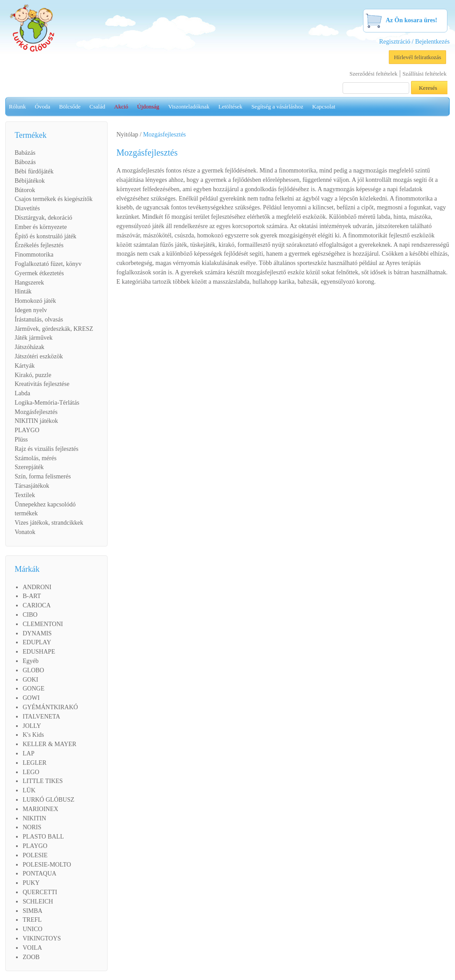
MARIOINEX (40, 809)
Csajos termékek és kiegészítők (54, 199)
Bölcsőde (70, 106)
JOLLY (32, 726)
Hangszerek (29, 283)
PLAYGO (27, 430)
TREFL (32, 920)
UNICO (32, 929)
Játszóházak (30, 347)
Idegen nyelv (31, 310)
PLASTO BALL (43, 837)
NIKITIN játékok (36, 421)
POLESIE (35, 855)
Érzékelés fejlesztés (39, 245)
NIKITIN (34, 818)
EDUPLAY (37, 642)
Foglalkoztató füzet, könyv (48, 264)
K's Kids (33, 735)
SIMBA (32, 911)
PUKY (31, 883)
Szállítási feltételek (425, 74)
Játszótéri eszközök (39, 356)
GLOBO (33, 670)
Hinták (23, 291)
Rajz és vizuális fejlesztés (46, 449)
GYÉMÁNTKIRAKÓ (50, 707)
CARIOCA (37, 605)
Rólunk (17, 106)
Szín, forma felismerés (43, 476)
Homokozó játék (35, 301)
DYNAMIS (37, 633)
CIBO (30, 615)
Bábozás (25, 162)
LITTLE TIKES (43, 781)
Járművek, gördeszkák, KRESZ (54, 329)
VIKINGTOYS (42, 938)
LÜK (29, 790)
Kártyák (25, 366)
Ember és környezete (41, 227)
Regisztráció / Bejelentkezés (414, 42)
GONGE (34, 689)
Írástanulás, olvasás (39, 319)
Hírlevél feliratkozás (417, 57)
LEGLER (35, 763)
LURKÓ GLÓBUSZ (48, 800)
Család (97, 106)
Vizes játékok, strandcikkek (49, 523)
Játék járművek (34, 338)
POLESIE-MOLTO (47, 865)
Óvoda (42, 106)
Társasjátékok (32, 486)
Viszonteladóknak (189, 106)
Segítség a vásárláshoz (277, 106)
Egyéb (31, 661)
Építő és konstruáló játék (46, 236)
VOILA (32, 948)
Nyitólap (127, 135)
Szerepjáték (29, 467)
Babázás (25, 153)
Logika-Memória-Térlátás (47, 403)
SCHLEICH (38, 902)
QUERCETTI (40, 892)
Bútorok (25, 190)
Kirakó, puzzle (33, 375)
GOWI (31, 698)
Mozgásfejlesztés (36, 412)
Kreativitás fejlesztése (42, 384)
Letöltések (230, 106)
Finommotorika (34, 255)
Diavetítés (27, 208)
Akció (121, 106)
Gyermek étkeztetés (39, 273)
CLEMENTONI (43, 624)
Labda (22, 393)
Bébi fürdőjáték (34, 171)
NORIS (32, 827)
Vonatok (25, 532)
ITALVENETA (41, 717)
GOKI (30, 680)
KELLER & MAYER (50, 744)
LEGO (31, 772)
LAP (28, 753)
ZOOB (31, 957)
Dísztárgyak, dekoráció (44, 218)
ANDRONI (37, 587)
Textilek (25, 495)
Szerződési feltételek (374, 74)
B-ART (32, 596)
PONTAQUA (40, 874)
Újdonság (148, 106)
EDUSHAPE (39, 652)
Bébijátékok (30, 181)
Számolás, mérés (36, 458)
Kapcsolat (324, 106)
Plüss (21, 440)
